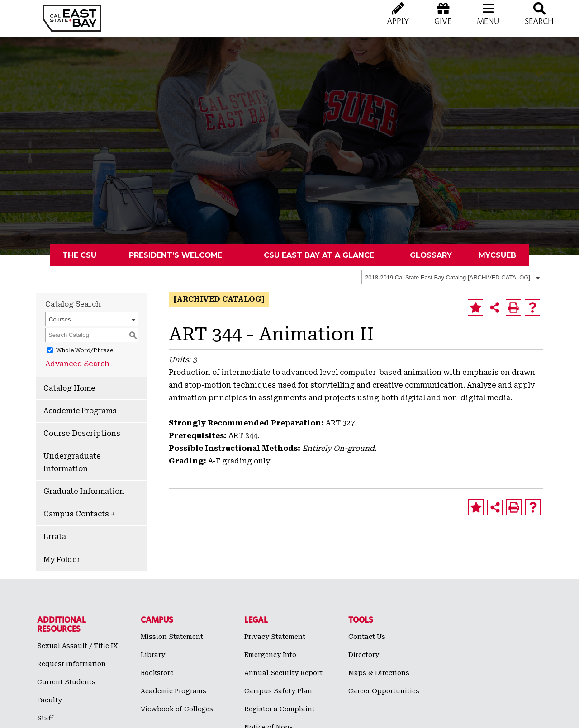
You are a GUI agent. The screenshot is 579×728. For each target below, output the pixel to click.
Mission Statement (172, 637)
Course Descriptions (82, 433)
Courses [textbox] (60, 319)
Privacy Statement (275, 637)
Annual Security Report (283, 673)
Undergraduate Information (72, 462)
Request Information (71, 664)
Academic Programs (80, 411)
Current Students (66, 682)
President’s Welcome (176, 255)
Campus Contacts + (79, 514)
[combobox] (452, 277)
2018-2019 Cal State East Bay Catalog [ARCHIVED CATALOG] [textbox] (448, 277)
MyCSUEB (497, 255)
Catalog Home (69, 388)
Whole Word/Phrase (85, 350)
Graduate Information (84, 491)
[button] (488, 23)
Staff (45, 718)
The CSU (79, 255)
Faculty (50, 700)
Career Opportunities (384, 691)
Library (153, 655)
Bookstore (157, 673)
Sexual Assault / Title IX (78, 646)
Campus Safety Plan (278, 691)
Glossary (431, 255)
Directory (364, 655)
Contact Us (367, 637)
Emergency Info (270, 655)
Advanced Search (77, 364)
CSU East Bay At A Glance (319, 255)
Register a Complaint (280, 709)
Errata (55, 537)
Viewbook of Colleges (177, 709)
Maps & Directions (379, 673)
